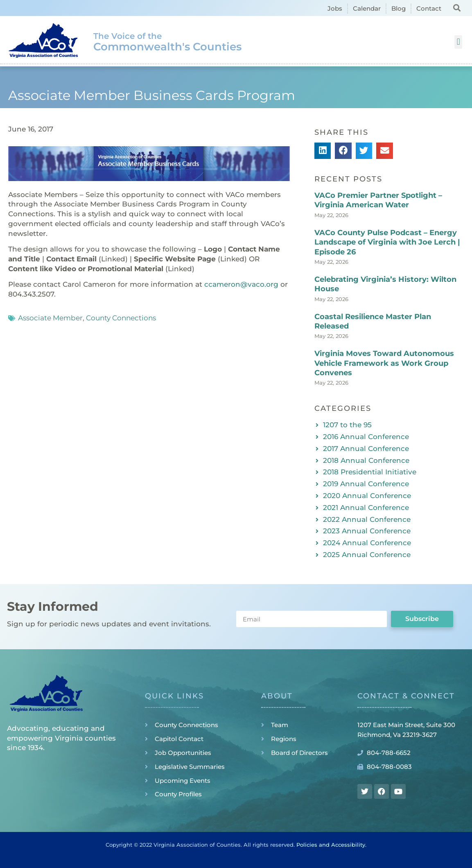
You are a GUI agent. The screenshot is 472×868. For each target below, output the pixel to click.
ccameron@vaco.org (241, 284)
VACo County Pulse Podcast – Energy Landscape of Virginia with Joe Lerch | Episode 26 (387, 242)
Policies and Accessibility (331, 845)
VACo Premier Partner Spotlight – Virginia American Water (378, 200)
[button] (457, 8)
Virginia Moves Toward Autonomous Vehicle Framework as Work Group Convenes (384, 363)
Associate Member (50, 318)
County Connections (121, 318)
